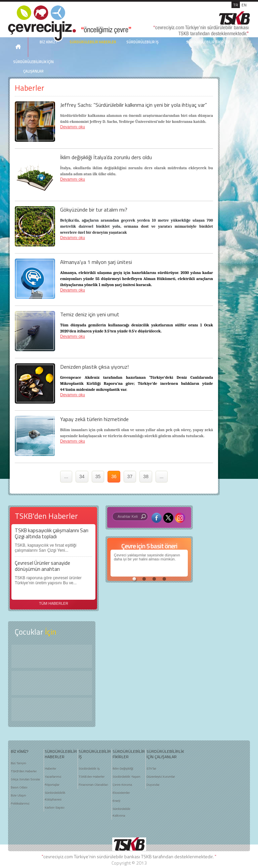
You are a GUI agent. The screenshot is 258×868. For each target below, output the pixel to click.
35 (98, 476)
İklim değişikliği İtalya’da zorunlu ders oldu (106, 157)
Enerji (116, 801)
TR (236, 5)
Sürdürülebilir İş (89, 769)
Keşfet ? (52, 656)
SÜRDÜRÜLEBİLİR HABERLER (93, 42)
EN (244, 5)
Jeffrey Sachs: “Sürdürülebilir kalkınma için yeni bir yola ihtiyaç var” (134, 105)
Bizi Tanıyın (18, 763)
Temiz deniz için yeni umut (90, 314)
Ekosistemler (121, 793)
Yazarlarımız (53, 777)
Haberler (51, 769)
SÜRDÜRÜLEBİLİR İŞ (142, 42)
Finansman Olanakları (93, 785)
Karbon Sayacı (55, 808)
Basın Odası (19, 787)
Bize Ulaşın (18, 795)
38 (146, 476)
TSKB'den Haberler (24, 771)
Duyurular (153, 785)
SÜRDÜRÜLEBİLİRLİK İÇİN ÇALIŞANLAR (33, 66)
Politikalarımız (20, 804)
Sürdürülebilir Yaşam (126, 777)
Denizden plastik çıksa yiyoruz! (94, 367)
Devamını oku (73, 127)
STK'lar (151, 769)
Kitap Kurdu (52, 709)
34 (82, 476)
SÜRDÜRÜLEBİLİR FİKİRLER (208, 42)
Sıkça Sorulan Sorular (26, 779)
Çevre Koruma (122, 785)
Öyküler (52, 683)
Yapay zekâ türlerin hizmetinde (94, 419)
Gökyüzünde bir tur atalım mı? (94, 210)
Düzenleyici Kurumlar (161, 777)
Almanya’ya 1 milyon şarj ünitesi (96, 262)
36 (114, 476)
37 (130, 476)
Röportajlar (52, 785)
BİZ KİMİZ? (19, 751)
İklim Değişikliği (123, 769)
